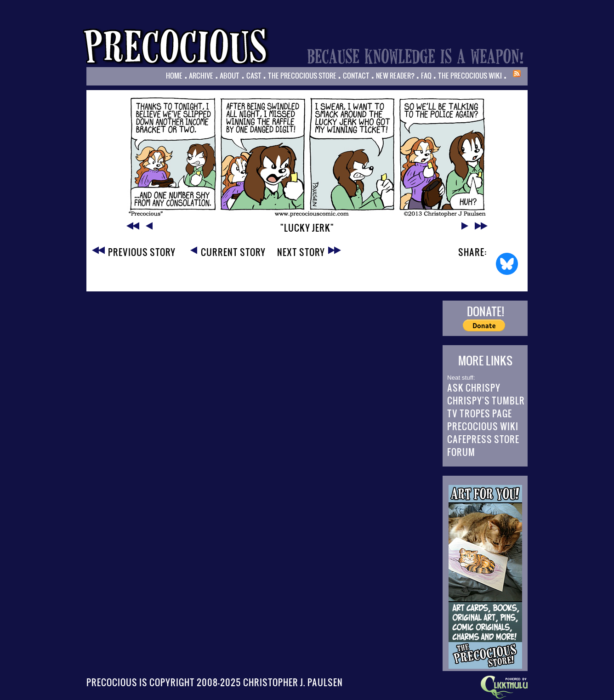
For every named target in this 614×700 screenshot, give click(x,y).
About (230, 75)
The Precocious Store (302, 75)
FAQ (426, 75)
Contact (356, 75)
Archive (201, 75)
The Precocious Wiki (470, 75)
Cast (254, 75)
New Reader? (395, 75)
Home (174, 75)
